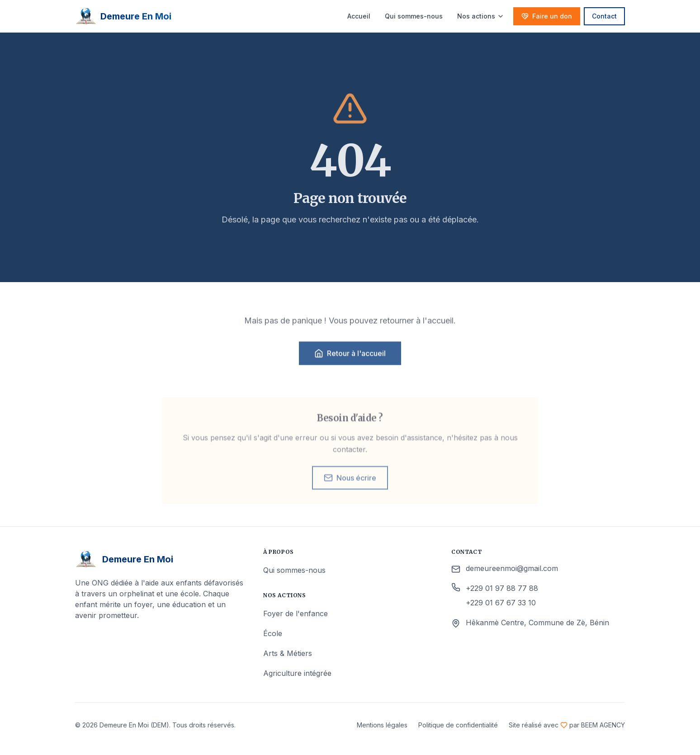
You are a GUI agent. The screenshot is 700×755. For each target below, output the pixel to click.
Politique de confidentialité (458, 725)
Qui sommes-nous (414, 16)
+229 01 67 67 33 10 (501, 603)
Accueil (359, 16)
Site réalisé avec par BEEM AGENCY (567, 725)
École (273, 633)
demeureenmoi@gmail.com (512, 568)
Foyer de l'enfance (296, 613)
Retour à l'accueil (350, 357)
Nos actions (481, 16)
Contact (604, 16)
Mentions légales (382, 725)
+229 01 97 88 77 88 (502, 588)
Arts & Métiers (288, 653)
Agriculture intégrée (297, 673)
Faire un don (547, 16)
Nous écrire (350, 485)
